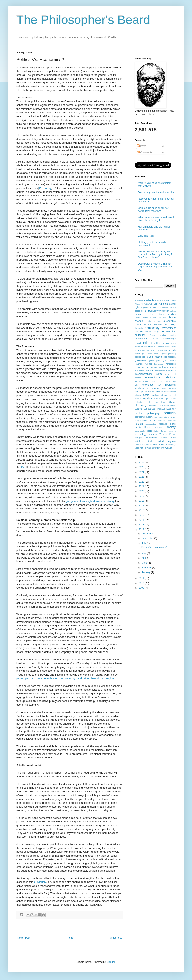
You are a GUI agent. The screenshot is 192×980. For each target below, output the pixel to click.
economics (169, 331)
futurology (140, 354)
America (163, 304)
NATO (155, 399)
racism (152, 420)
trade (173, 438)
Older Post (116, 938)
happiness (159, 364)
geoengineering (169, 354)
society (171, 427)
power (155, 417)
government (141, 360)
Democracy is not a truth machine (156, 192)
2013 (142, 525)
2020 (142, 491)
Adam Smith (170, 300)
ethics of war (141, 347)
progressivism (141, 420)
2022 (142, 482)
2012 (142, 529)
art (151, 307)
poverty (148, 417)
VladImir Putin (153, 448)
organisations (170, 399)
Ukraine (150, 441)
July (144, 543)
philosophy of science (158, 405)
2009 (142, 588)
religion (139, 424)
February (147, 568)
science (159, 427)
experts (161, 347)
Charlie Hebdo (142, 318)
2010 (142, 583)
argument (145, 307)
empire (173, 335)
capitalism (171, 314)
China (153, 317)
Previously (45, 188)
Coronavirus (169, 321)
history (150, 367)
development (169, 328)
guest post (155, 360)
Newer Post (24, 938)
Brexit (166, 311)
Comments (145, 152)
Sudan (156, 431)
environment (142, 339)
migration (147, 398)
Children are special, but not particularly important (153, 209)
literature (154, 388)
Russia (148, 427)
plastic (173, 405)
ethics (148, 343)
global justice (154, 357)
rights (173, 424)
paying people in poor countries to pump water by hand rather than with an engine (65, 678)
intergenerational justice (149, 374)
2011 (142, 578)
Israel (145, 381)
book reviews (155, 311)
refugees (172, 420)
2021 (142, 486)
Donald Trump (143, 332)
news (161, 399)
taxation (172, 431)
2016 (142, 510)
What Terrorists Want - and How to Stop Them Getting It (157, 219)
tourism (164, 438)
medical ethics (159, 395)
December (148, 534)
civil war (162, 318)
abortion (139, 300)
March (145, 563)
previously (40, 882)
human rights (169, 367)
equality (139, 343)
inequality (171, 371)
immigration (160, 371)
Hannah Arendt (143, 364)
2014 (142, 520)
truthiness (140, 441)
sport (149, 431)
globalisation (170, 357)
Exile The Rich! (146, 236)
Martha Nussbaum (154, 392)
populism (139, 417)
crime (138, 324)
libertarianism (141, 388)
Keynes (162, 381)
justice (153, 381)
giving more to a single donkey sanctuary (90, 501)
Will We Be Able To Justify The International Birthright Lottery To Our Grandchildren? (156, 255)
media (146, 395)
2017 (142, 506)
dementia (139, 328)
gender (157, 354)
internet (138, 381)
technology (141, 434)
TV (22, 467)
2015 (142, 515)
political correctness (145, 409)
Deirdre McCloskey (165, 324)
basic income (141, 311)
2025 (142, 467)
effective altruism (158, 335)
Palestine (139, 402)
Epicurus (156, 339)
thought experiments (146, 438)
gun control (169, 360)
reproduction (151, 424)
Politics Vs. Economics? (154, 547)
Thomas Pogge (167, 434)
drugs (157, 332)
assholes (157, 307)
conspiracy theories (153, 321)
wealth (169, 448)
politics (170, 413)
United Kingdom (166, 441)
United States (157, 444)
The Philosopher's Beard (83, 20)
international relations (160, 377)
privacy (173, 417)
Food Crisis (158, 350)
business (140, 314)
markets (172, 388)
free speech (170, 350)
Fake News (170, 347)
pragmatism (164, 417)
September (148, 538)
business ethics (155, 314)
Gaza (149, 354)
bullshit (173, 311)
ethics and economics (165, 343)
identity (150, 371)
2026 (142, 463)
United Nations (142, 444)
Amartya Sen (151, 304)
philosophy (141, 405)
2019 (142, 496)
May (144, 553)
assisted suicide (169, 307)
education (140, 335)
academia (149, 300)
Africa (137, 304)
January (146, 572)
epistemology (169, 339)
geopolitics (140, 357)
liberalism (170, 385)
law (160, 385)
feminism (140, 350)
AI (142, 304)
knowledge (148, 385)
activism (159, 300)
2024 (142, 472)
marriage (139, 392)
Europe (152, 347)
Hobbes (158, 367)
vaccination (140, 448)
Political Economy (166, 409)
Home (70, 938)
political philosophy (147, 413)
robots (138, 427)
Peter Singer (168, 402)
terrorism (153, 434)
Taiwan (164, 431)
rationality (162, 420)
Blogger (111, 962)
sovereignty (140, 431)
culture (147, 324)
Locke (163, 388)
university (171, 444)
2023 (142, 477)
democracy (152, 328)
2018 (142, 501)
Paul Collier (152, 402)
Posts (142, 146)
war (163, 448)
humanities (140, 371)
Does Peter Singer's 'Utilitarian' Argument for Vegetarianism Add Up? (156, 267)
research (163, 424)
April (144, 558)
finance (149, 350)
